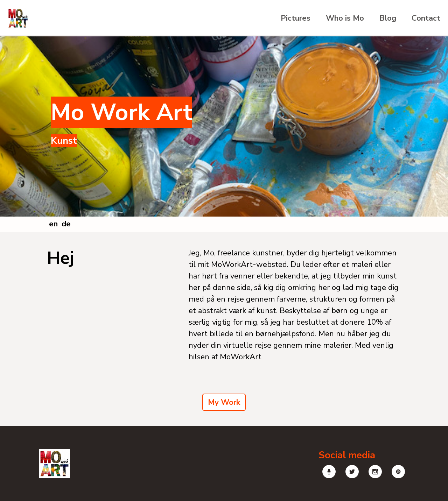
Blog (388, 18)
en (53, 224)
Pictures (296, 18)
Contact (426, 18)
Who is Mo (345, 18)
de (66, 224)
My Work (224, 402)
